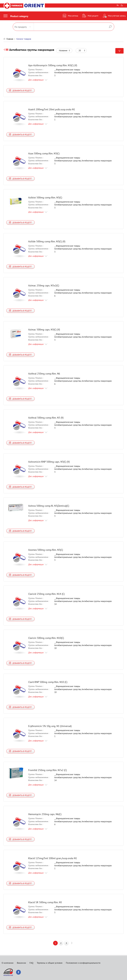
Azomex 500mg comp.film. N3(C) (46, 550)
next (72, 943)
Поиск (110, 27)
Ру (122, 5)
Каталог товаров (24, 39)
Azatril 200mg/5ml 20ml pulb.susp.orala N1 (52, 109)
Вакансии (21, 963)
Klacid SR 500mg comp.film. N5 (45, 902)
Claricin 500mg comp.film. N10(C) (46, 638)
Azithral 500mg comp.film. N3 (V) (46, 418)
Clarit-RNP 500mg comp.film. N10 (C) (48, 682)
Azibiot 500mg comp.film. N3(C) (45, 198)
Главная (10, 39)
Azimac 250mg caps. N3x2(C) (44, 286)
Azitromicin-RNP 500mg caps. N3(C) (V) (49, 462)
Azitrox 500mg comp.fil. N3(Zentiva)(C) (49, 506)
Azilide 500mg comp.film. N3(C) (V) (47, 242)
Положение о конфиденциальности (83, 963)
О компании (8, 963)
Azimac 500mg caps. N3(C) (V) (44, 330)
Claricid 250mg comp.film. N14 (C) (46, 594)
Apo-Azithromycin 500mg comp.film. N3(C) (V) (53, 65)
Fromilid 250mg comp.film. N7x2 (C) (48, 770)
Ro (118, 5)
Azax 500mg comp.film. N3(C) (44, 153)
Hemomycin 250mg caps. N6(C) (45, 814)
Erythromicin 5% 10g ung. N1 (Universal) (50, 726)
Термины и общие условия (50, 963)
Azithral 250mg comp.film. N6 (44, 374)
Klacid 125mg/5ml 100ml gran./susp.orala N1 (53, 858)
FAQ (31, 963)
